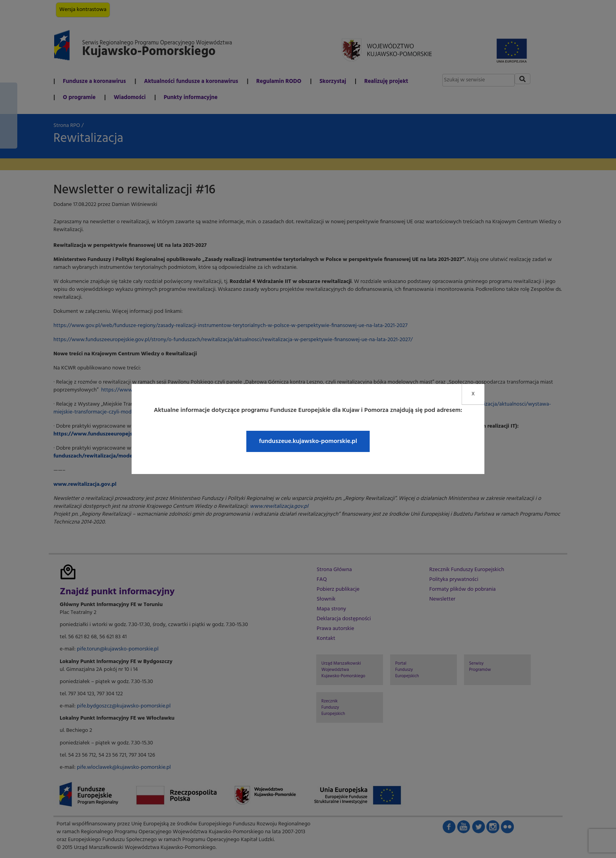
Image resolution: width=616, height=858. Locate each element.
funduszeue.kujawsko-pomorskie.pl (308, 441)
